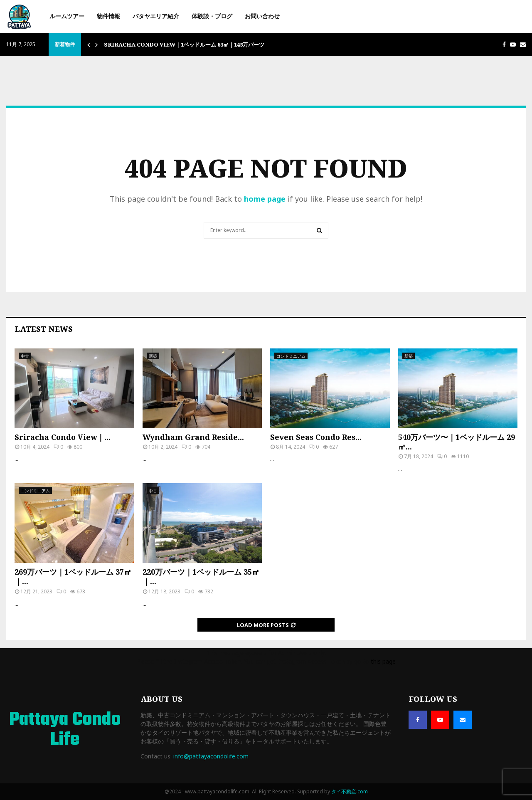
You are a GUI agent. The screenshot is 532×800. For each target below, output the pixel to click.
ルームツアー (67, 16)
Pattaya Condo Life (65, 730)
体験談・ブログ (212, 16)
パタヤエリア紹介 (156, 16)
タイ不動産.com (350, 791)
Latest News (44, 329)
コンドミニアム (291, 356)
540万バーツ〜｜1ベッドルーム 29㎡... (457, 442)
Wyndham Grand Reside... (193, 437)
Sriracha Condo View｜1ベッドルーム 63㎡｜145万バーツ (184, 44)
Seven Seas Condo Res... (316, 437)
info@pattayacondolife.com (211, 756)
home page (265, 199)
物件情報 (108, 16)
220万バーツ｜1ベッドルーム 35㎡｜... (201, 577)
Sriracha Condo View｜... (63, 437)
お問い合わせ (262, 16)
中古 (25, 356)
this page (383, 661)
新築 (153, 356)
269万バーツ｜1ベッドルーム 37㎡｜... (73, 577)
